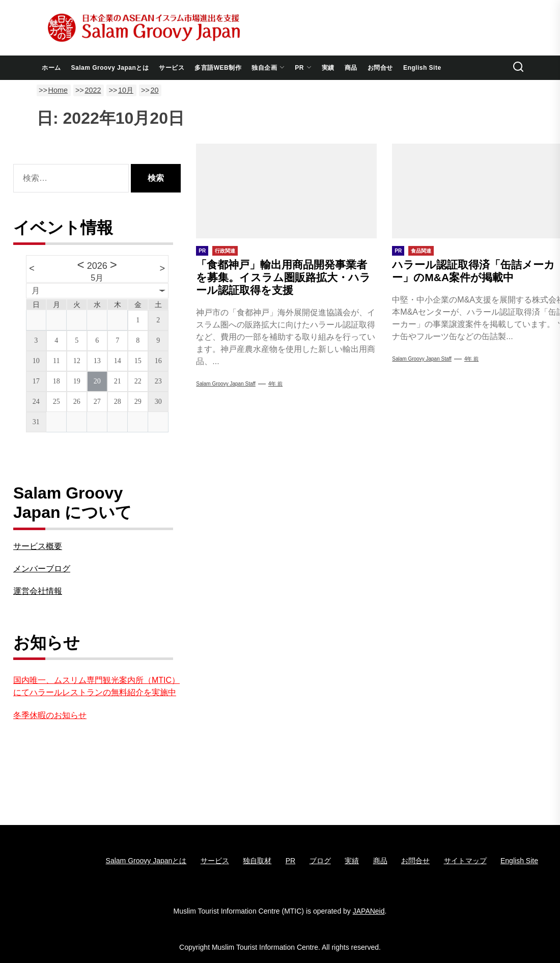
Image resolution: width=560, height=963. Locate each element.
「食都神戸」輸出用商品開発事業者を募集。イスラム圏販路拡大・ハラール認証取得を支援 (283, 277)
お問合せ (380, 68)
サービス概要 (38, 546)
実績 (328, 68)
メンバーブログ (42, 569)
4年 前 (275, 384)
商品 (351, 68)
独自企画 (268, 68)
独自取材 (257, 861)
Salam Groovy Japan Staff (226, 384)
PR (303, 68)
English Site (422, 68)
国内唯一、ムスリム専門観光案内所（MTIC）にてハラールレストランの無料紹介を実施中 (96, 686)
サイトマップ (465, 861)
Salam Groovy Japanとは (110, 68)
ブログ (320, 861)
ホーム (51, 68)
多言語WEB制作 (218, 68)
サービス (172, 68)
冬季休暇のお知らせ (50, 715)
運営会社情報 (38, 591)
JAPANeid (369, 911)
